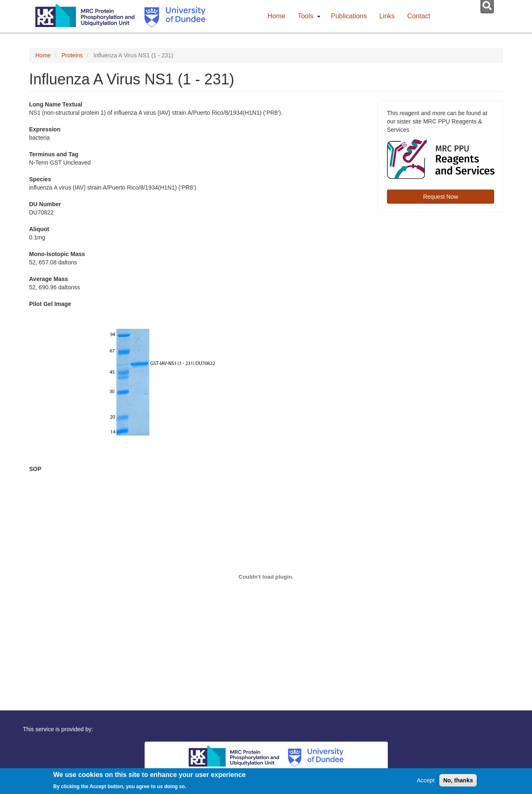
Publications (349, 16)
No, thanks (458, 782)
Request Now (441, 197)
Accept (426, 782)
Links (387, 16)
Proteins (72, 55)
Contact (419, 16)
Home (277, 16)
